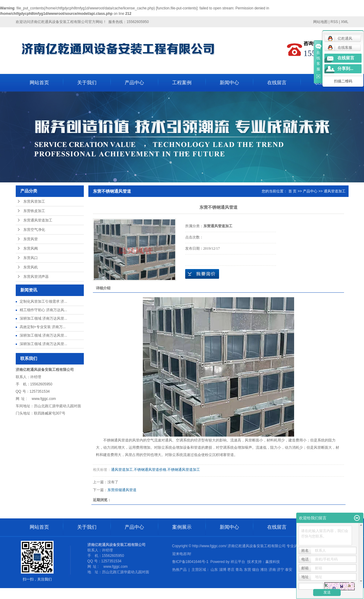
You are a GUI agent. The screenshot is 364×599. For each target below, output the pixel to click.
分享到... (345, 69)
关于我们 (87, 83)
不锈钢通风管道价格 (150, 470)
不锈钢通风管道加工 (184, 470)
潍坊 (264, 570)
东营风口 (31, 258)
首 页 (292, 191)
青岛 (239, 570)
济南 (272, 570)
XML (345, 22)
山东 (214, 570)
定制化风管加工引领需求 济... (43, 301)
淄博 (223, 570)
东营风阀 (31, 248)
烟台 (256, 570)
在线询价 (202, 274)
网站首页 (39, 83)
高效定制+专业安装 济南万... (43, 327)
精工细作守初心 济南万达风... (43, 310)
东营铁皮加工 (34, 211)
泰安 (289, 570)
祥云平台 (238, 562)
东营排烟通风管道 (122, 490)
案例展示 (182, 527)
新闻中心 (229, 83)
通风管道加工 (335, 191)
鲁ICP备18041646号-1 (190, 562)
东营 (248, 570)
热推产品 (179, 570)
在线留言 (277, 83)
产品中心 (134, 83)
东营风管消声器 (36, 277)
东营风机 (31, 267)
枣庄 (231, 570)
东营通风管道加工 (38, 220)
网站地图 (320, 22)
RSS (334, 22)
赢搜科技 (273, 562)
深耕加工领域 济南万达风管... (43, 318)
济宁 (280, 570)
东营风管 (31, 239)
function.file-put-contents (177, 8)
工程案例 (182, 83)
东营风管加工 (34, 201)
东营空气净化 (34, 230)
